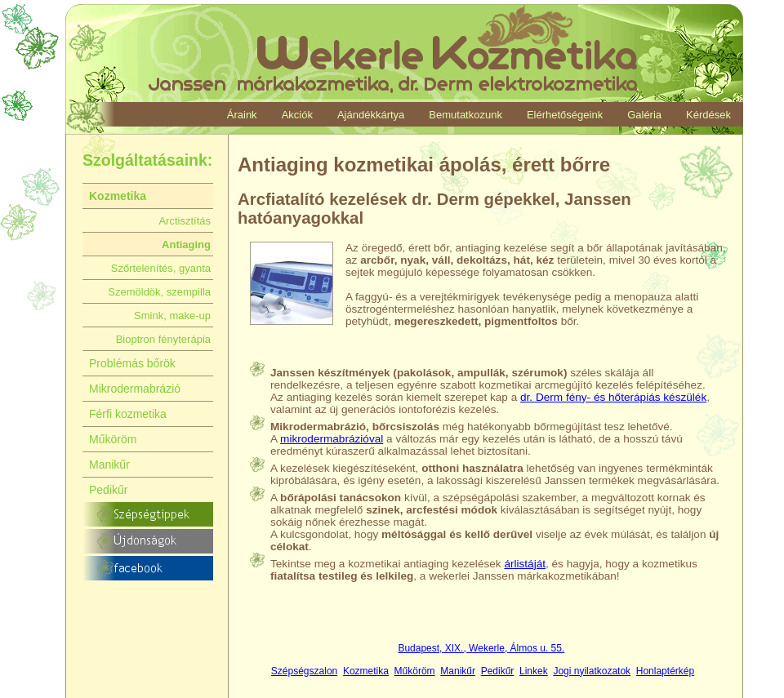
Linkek (534, 671)
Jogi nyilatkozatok (592, 671)
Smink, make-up (172, 316)
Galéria (644, 115)
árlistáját (525, 564)
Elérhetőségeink (565, 115)
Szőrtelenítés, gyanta (161, 268)
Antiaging (186, 245)
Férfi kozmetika (128, 414)
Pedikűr (498, 671)
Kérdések (708, 115)
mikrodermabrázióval (332, 439)
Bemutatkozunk (465, 115)
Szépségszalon (304, 671)
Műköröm (415, 671)
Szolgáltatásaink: (147, 160)
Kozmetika (366, 671)
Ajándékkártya (371, 115)
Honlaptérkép (665, 671)
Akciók (297, 115)
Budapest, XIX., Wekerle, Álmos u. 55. (481, 648)
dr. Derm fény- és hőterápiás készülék (613, 397)
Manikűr (458, 671)
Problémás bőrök (132, 363)
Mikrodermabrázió (135, 389)
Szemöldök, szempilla (159, 292)
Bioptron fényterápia (163, 339)
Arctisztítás (185, 221)
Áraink (242, 115)
